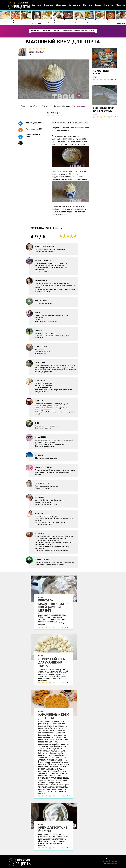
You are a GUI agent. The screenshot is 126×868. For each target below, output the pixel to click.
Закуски (88, 5)
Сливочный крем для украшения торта (52, 663)
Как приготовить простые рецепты (19, 5)
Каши (98, 5)
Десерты (61, 5)
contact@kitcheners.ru (110, 863)
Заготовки (75, 5)
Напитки (109, 5)
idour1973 (40, 52)
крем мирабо (78, 209)
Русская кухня (80, 106)
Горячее (49, 5)
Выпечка (37, 5)
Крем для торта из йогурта (53, 829)
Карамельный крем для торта (54, 716)
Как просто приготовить (20, 862)
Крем (41, 597)
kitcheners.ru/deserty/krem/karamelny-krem (50, 336)
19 (30, 55)
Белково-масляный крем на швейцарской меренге (53, 605)
